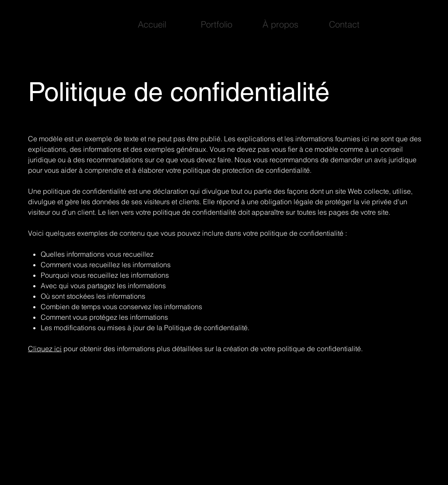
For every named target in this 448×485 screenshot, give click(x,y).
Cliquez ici (45, 349)
